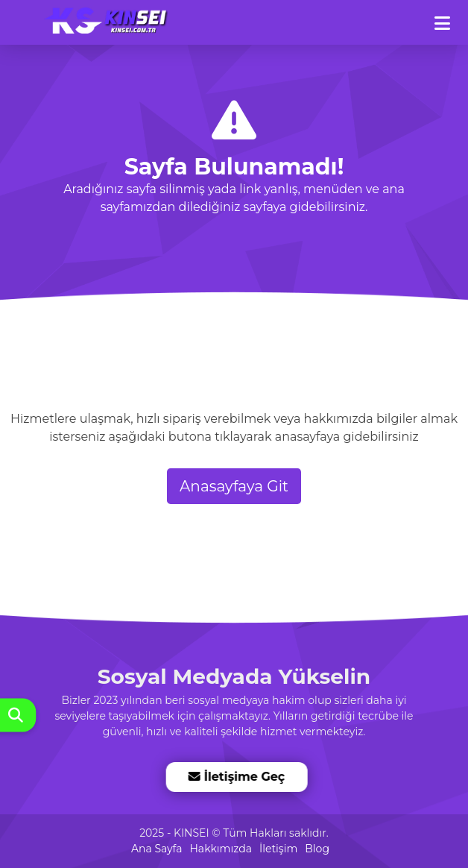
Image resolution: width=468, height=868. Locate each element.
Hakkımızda (220, 849)
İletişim (278, 849)
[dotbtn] (449, 17)
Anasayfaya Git (234, 486)
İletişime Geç (237, 777)
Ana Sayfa (156, 849)
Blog (317, 849)
